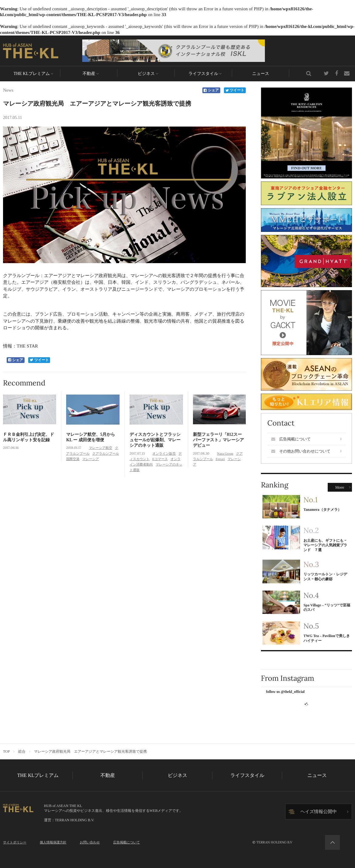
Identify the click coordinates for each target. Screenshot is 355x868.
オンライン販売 (164, 453)
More (340, 487)
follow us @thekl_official (285, 692)
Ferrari (220, 459)
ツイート (235, 90)
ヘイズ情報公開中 (319, 812)
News (8, 90)
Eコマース (160, 459)
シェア (211, 90)
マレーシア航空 (101, 448)
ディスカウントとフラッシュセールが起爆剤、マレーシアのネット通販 (155, 440)
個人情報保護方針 (53, 842)
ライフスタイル (203, 74)
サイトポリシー (15, 842)
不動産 (89, 74)
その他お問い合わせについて (306, 451)
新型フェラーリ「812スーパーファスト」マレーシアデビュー (218, 440)
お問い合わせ (90, 842)
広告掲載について (306, 439)
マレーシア (91, 459)
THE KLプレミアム (32, 74)
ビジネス (146, 74)
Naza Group (225, 453)
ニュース (261, 74)
